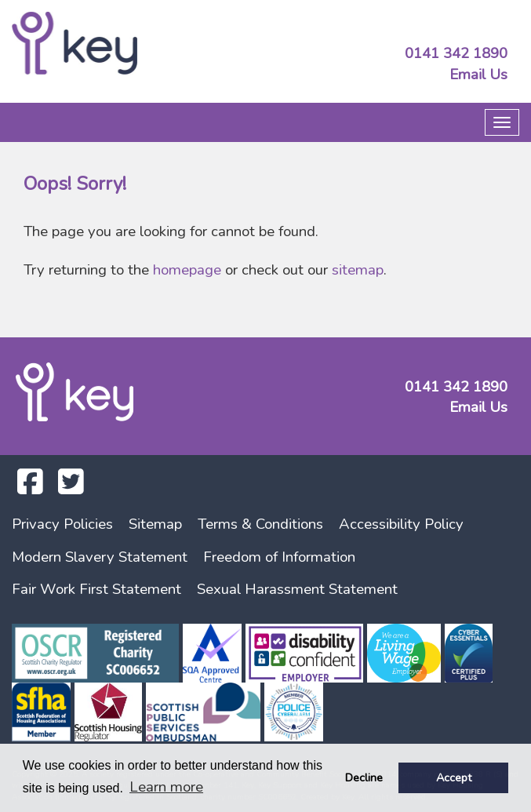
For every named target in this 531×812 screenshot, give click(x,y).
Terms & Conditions (260, 524)
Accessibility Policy (401, 524)
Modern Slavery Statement (100, 557)
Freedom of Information (279, 557)
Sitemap (155, 524)
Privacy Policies (62, 524)
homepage (187, 270)
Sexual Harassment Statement (297, 589)
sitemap (358, 270)
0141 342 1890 (456, 53)
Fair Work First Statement (96, 589)
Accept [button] (454, 777)
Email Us (478, 75)
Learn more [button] (166, 787)
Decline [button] (364, 777)
